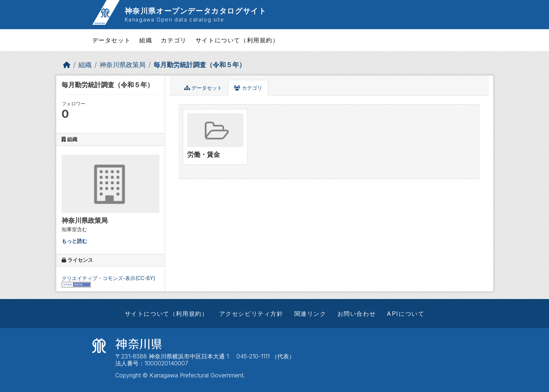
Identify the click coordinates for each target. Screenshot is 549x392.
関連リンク (310, 314)
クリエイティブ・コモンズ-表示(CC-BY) (109, 278)
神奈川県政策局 (123, 65)
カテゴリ (174, 40)
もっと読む (74, 241)
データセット (112, 40)
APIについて (405, 314)
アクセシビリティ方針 (251, 314)
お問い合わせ (357, 314)
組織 (146, 40)
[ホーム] (67, 65)
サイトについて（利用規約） (237, 40)
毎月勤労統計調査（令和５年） (200, 65)
